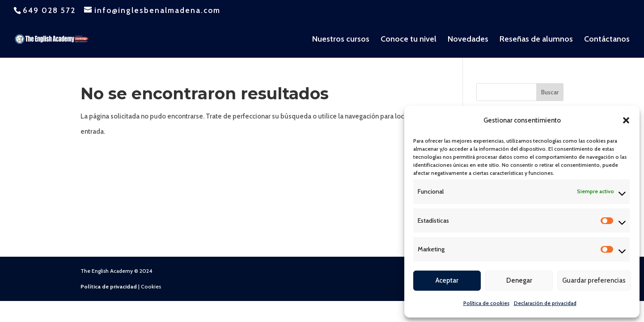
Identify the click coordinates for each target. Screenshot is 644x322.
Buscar (550, 92)
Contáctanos (607, 40)
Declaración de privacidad (545, 303)
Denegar (519, 280)
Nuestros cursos (341, 40)
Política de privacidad (109, 286)
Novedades (468, 40)
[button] (626, 120)
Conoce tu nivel (409, 40)
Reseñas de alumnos (536, 40)
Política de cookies (486, 303)
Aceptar (447, 280)
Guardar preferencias (594, 280)
